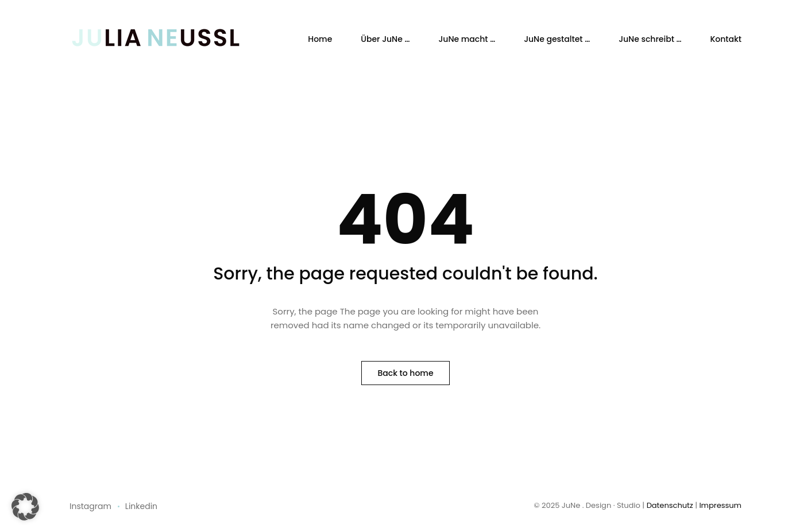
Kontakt (726, 39)
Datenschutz (670, 505)
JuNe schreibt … (650, 39)
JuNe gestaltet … (557, 39)
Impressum (720, 505)
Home (320, 39)
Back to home (405, 373)
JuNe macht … (467, 39)
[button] (25, 507)
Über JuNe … (385, 39)
